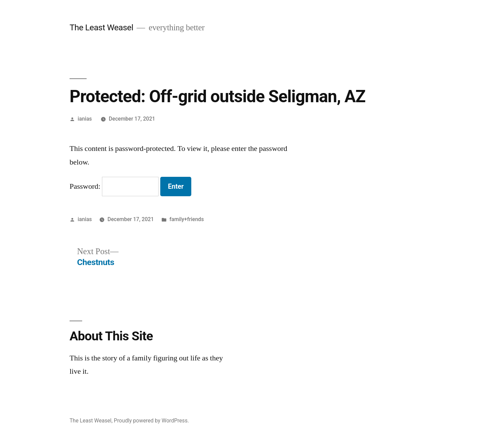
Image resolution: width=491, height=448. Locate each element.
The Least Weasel (101, 27)
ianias (85, 119)
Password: (114, 186)
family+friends (187, 219)
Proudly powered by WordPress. (151, 421)
